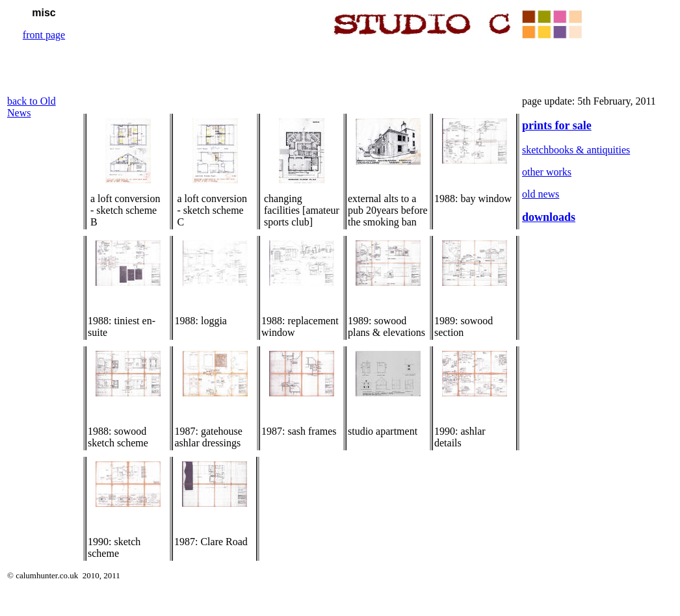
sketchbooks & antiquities (576, 150)
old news (541, 194)
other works (547, 172)
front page (44, 35)
